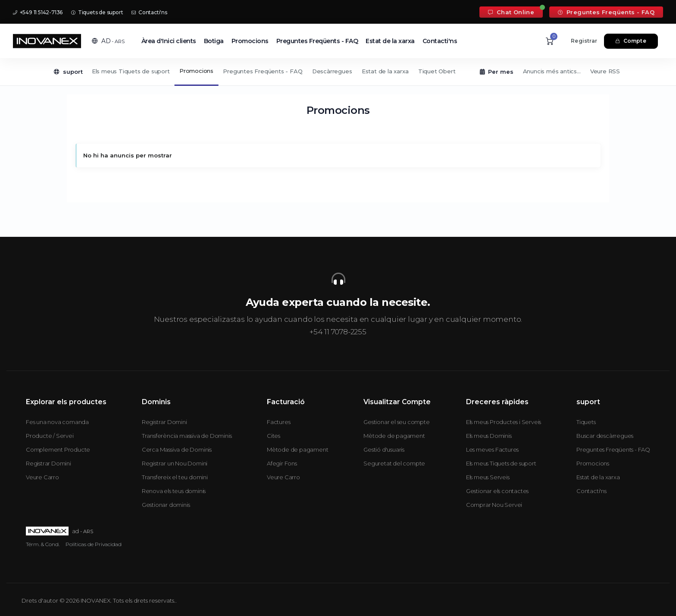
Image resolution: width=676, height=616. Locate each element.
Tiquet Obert (437, 71)
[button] (108, 41)
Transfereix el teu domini (175, 477)
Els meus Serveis (488, 477)
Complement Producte (58, 449)
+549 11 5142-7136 (38, 12)
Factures (279, 422)
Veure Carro (42, 477)
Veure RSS (605, 71)
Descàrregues (332, 71)
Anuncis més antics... (552, 71)
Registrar (584, 41)
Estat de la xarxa (390, 41)
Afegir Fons (282, 463)
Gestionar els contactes (497, 491)
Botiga (214, 41)
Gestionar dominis (166, 505)
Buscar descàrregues (605, 436)
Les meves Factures (492, 449)
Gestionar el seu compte (396, 422)
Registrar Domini (49, 463)
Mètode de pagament (297, 449)
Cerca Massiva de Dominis (177, 449)
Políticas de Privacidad (94, 544)
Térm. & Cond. (43, 544)
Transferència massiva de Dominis (187, 436)
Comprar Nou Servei (494, 505)
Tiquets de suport (97, 12)
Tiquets (586, 422)
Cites (274, 436)
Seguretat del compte (394, 463)
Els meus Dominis (489, 436)
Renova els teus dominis (174, 491)
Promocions (250, 41)
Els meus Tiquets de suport (131, 71)
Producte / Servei (50, 436)
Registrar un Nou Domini (175, 463)
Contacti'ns (149, 12)
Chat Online (511, 12)
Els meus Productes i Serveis (504, 422)
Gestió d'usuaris (384, 449)
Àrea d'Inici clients (169, 41)
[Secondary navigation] (338, 72)
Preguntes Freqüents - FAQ (606, 12)
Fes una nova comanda (57, 422)
